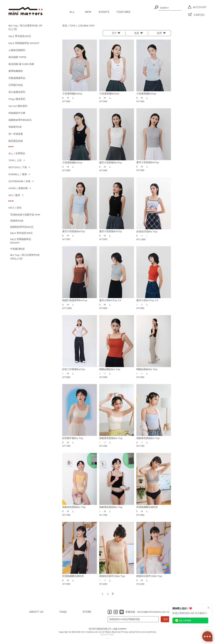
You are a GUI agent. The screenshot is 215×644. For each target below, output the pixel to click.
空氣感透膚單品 (17, 78)
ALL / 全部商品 (17, 153)
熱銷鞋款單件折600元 (20, 120)
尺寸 (114, 33)
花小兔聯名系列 (17, 92)
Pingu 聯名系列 (17, 99)
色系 (137, 33)
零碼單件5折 (15, 127)
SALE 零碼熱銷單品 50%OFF (24, 43)
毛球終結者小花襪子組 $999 (25, 215)
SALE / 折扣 (15, 208)
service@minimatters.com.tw (154, 612)
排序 (159, 33)
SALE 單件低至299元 (20, 36)
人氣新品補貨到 (17, 50)
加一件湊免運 (16, 134)
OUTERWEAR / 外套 (19, 181)
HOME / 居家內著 (18, 188)
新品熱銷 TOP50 (17, 57)
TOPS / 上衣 (15, 160)
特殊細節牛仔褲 (17, 113)
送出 (166, 619)
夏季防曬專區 (16, 71)
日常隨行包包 (16, 85)
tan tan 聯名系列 (18, 106)
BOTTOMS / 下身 (18, 167)
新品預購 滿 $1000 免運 (21, 64)
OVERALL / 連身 (18, 174)
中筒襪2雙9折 (18, 249)
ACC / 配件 (14, 195)
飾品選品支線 (16, 141)
